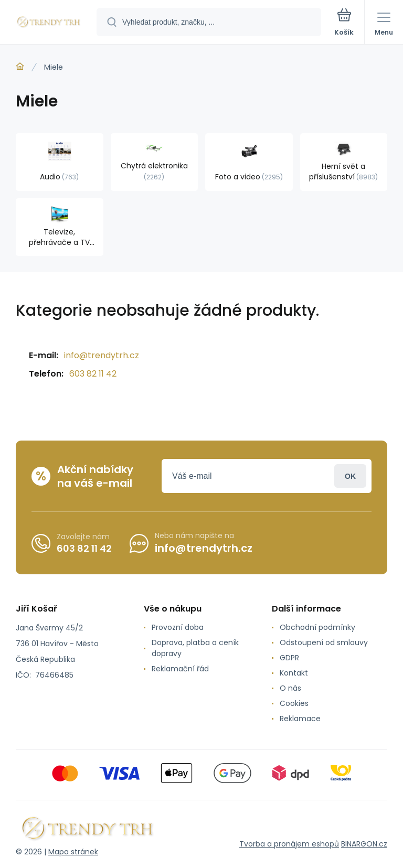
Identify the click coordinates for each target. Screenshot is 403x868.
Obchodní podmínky (317, 627)
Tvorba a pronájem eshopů (289, 844)
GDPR (289, 658)
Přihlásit (350, 476)
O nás (290, 688)
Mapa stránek (73, 852)
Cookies (294, 703)
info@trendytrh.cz (102, 355)
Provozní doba (178, 627)
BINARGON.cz (364, 844)
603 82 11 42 (93, 374)
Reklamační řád (180, 669)
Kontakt (294, 673)
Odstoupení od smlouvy (324, 642)
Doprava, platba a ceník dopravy (195, 648)
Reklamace (300, 719)
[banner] (49, 23)
